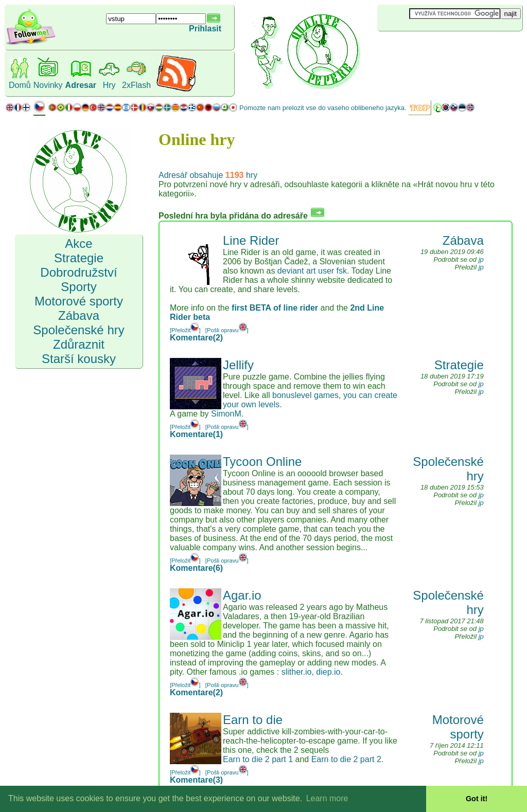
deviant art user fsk (312, 271)
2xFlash (136, 85)
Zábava (463, 240)
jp (481, 259)
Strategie (459, 365)
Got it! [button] (477, 799)
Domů (20, 85)
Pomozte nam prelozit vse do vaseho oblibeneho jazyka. (323, 108)
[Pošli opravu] (227, 330)
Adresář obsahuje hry (208, 175)
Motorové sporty (458, 727)
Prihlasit (205, 29)
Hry (109, 85)
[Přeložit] (185, 330)
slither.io (297, 672)
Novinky (48, 85)
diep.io (328, 672)
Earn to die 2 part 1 (258, 759)
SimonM (226, 414)
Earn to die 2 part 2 (346, 759)
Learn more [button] (327, 798)
